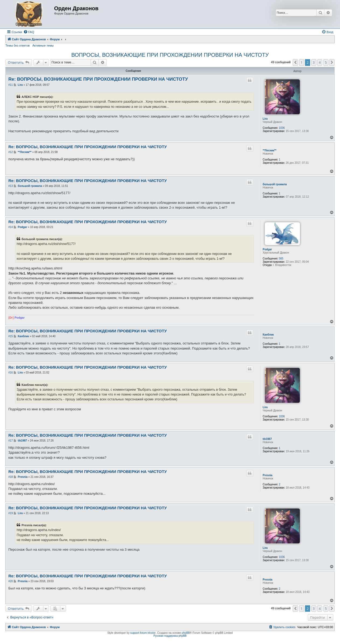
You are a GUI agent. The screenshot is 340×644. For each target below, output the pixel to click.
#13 (11, 186)
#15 (11, 336)
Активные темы (43, 45)
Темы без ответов (17, 45)
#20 (11, 581)
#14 (11, 227)
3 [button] (314, 62)
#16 (11, 373)
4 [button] (320, 62)
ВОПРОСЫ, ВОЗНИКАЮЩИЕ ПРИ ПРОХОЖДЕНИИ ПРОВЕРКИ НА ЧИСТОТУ (170, 55)
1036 (282, 128)
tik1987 (267, 439)
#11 (11, 85)
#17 (11, 441)
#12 (11, 152)
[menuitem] (29, 32)
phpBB (186, 633)
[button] (295, 62)
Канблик (268, 335)
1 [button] (302, 62)
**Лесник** (270, 150)
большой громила (275, 184)
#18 (11, 477)
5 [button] (326, 62)
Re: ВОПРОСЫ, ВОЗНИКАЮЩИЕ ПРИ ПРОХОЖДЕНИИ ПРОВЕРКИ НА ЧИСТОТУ (98, 79)
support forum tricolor (143, 633)
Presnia (268, 475)
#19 (11, 513)
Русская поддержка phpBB (170, 636)
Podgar (267, 249)
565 (281, 259)
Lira (265, 119)
